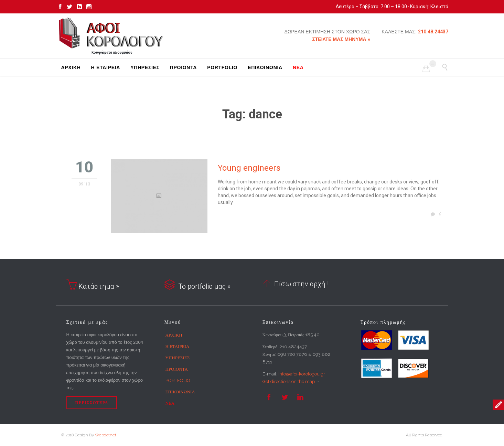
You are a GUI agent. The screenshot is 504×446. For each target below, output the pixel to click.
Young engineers (249, 168)
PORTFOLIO (178, 380)
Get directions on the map (289, 381)
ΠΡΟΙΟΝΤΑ (177, 369)
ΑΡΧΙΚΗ (174, 335)
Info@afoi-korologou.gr (302, 374)
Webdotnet (106, 435)
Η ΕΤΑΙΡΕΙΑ (178, 346)
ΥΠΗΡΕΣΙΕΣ (178, 358)
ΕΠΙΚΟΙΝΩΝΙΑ (180, 392)
